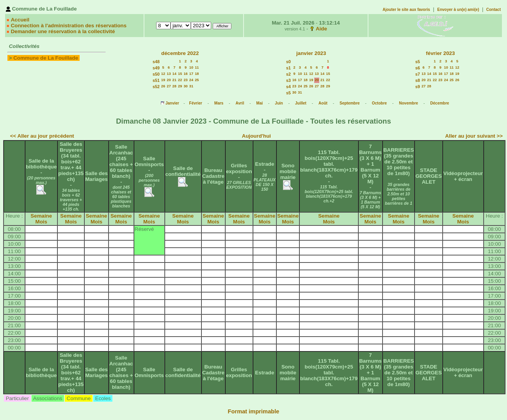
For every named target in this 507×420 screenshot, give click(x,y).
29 (180, 86)
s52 (156, 87)
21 (174, 80)
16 (185, 74)
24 (191, 80)
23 (185, 80)
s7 (418, 74)
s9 (418, 87)
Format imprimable (254, 411)
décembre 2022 (180, 53)
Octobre (379, 103)
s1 (288, 68)
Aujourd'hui (256, 136)
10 (191, 67)
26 (163, 86)
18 (197, 74)
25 (197, 80)
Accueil (20, 20)
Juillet (301, 103)
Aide (321, 29)
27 (169, 86)
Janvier (172, 103)
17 (191, 74)
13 (169, 74)
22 (180, 80)
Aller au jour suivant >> (474, 136)
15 (180, 74)
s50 (156, 74)
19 (163, 80)
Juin (279, 103)
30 (185, 86)
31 (191, 86)
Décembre (439, 103)
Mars (219, 103)
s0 (288, 62)
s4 (288, 87)
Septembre (350, 103)
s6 (418, 68)
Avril (240, 103)
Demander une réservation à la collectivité (63, 31)
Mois (41, 222)
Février (196, 103)
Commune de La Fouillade (46, 58)
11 (197, 67)
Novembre (408, 103)
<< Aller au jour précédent (42, 136)
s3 (288, 80)
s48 (156, 62)
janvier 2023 (311, 53)
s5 (288, 93)
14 (174, 74)
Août (323, 103)
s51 (156, 80)
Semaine (41, 216)
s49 (156, 68)
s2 (288, 74)
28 (174, 86)
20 (169, 80)
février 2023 (440, 53)
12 (163, 74)
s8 (418, 80)
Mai (260, 103)
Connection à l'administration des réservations (69, 26)
